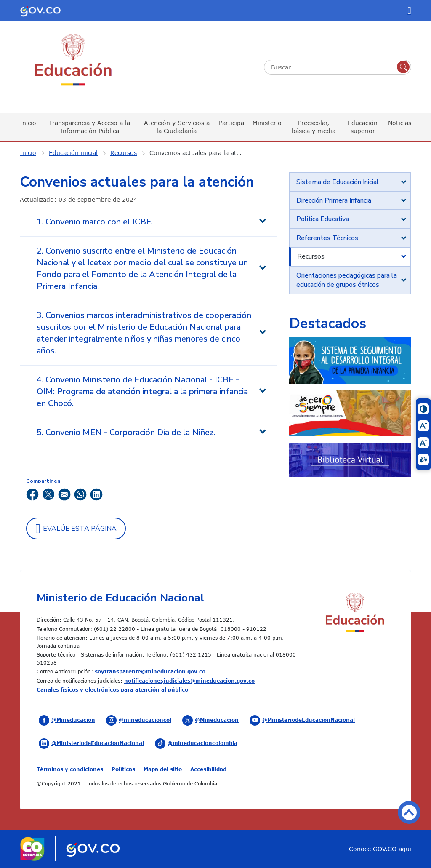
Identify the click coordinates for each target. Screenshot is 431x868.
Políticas (124, 769)
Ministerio (267, 123)
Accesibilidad (208, 769)
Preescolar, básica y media (314, 127)
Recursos (124, 153)
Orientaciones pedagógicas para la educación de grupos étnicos (347, 280)
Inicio (28, 123)
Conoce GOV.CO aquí (380, 849)
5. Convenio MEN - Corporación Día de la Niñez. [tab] (126, 432)
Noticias (400, 123)
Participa (231, 123)
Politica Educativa (323, 219)
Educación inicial (73, 153)
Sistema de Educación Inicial (338, 182)
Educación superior (363, 127)
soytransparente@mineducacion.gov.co (150, 671)
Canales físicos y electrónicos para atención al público (112, 689)
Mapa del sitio (163, 769)
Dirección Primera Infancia (334, 200)
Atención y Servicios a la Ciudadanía (177, 127)
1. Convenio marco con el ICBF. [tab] (94, 222)
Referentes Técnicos (327, 238)
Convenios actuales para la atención (202, 153)
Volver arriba (409, 812)
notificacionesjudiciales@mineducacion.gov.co (189, 681)
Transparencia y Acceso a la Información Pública (89, 127)
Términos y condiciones (71, 769)
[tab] (350, 182)
